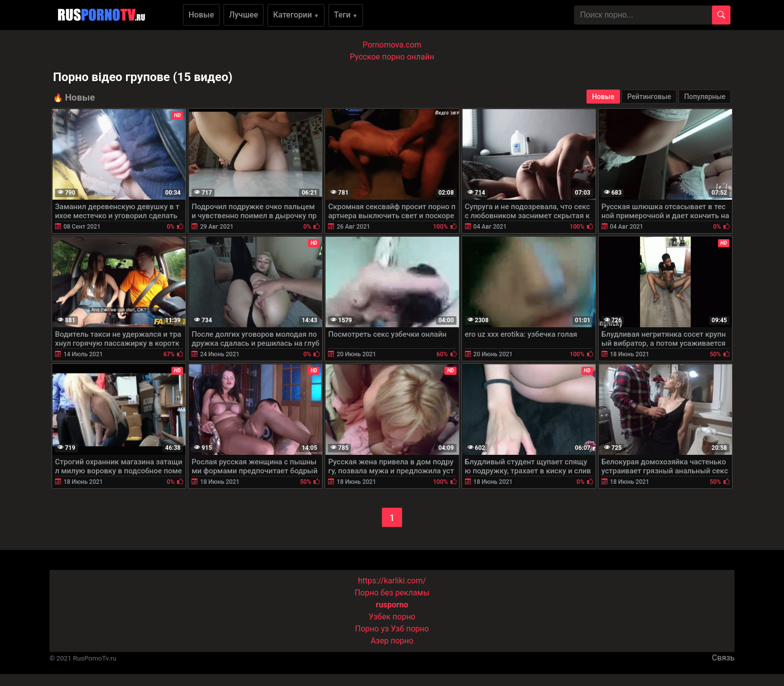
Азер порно (392, 641)
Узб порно (410, 629)
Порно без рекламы (392, 593)
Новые (201, 15)
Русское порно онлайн (392, 57)
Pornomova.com (392, 45)
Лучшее (243, 15)
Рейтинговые (649, 97)
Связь (723, 658)
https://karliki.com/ (392, 581)
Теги (346, 15)
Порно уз (372, 629)
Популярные (705, 97)
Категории (296, 15)
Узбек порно (392, 617)
